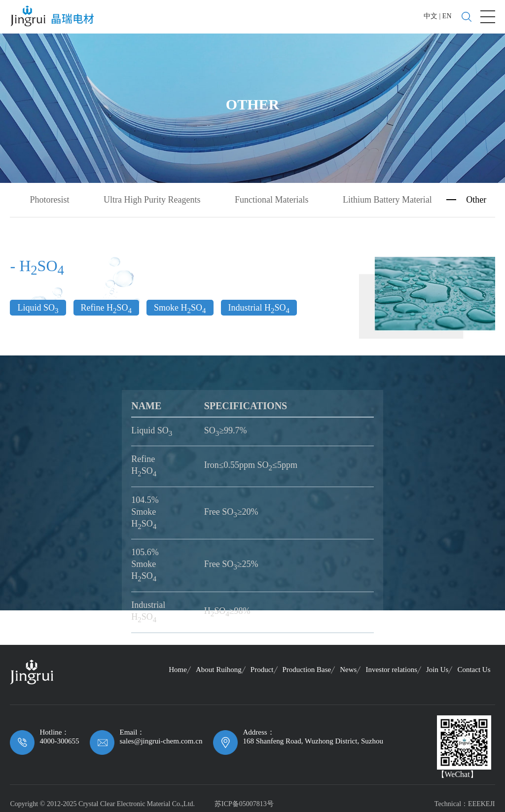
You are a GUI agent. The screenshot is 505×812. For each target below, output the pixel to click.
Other (476, 199)
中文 (431, 16)
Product (262, 668)
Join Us (437, 668)
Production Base (307, 668)
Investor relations (391, 668)
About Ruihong (219, 668)
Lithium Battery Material (387, 199)
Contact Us (474, 668)
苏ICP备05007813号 (244, 802)
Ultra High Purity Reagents (152, 199)
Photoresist (49, 199)
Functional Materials (271, 199)
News (348, 668)
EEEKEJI (481, 802)
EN (447, 16)
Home (178, 668)
